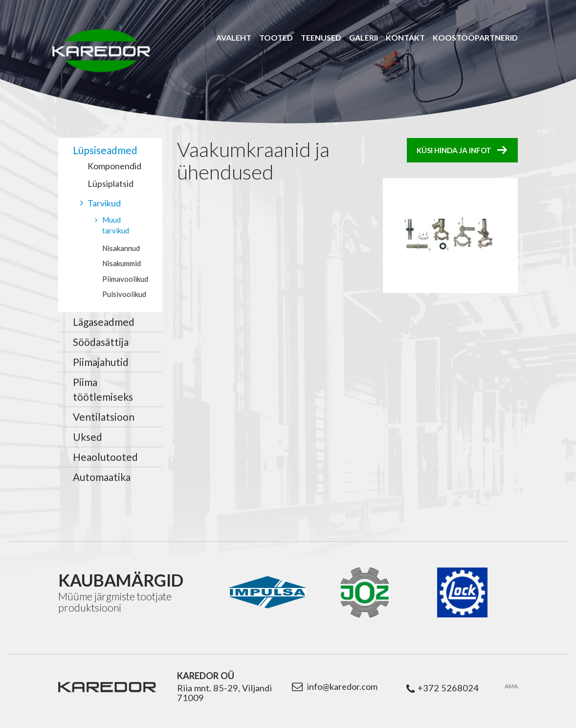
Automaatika (102, 477)
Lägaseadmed (104, 322)
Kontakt (405, 37)
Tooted (276, 37)
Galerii (364, 37)
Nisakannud (121, 248)
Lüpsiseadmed (105, 150)
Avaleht (234, 37)
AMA (511, 686)
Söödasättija (101, 342)
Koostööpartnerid (475, 37)
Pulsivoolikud (124, 294)
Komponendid (114, 166)
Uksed (88, 437)
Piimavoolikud (125, 279)
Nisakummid (122, 263)
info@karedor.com (342, 686)
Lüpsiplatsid (111, 183)
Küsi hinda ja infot (454, 150)
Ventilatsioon (104, 417)
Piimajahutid (101, 362)
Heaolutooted (105, 457)
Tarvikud (104, 203)
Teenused (321, 37)
